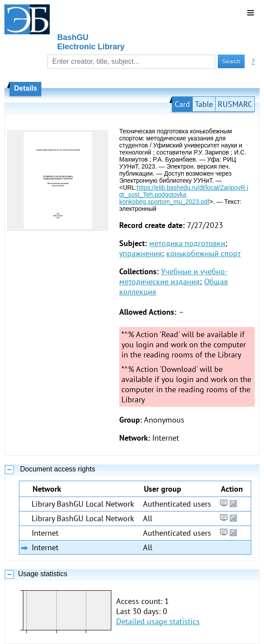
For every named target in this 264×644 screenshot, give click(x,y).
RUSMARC (235, 104)
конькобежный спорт (203, 253)
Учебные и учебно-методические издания (173, 276)
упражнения (141, 253)
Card (182, 104)
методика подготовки (187, 243)
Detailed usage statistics (158, 621)
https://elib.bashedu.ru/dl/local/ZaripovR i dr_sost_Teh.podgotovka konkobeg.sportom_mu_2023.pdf (184, 195)
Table (204, 104)
